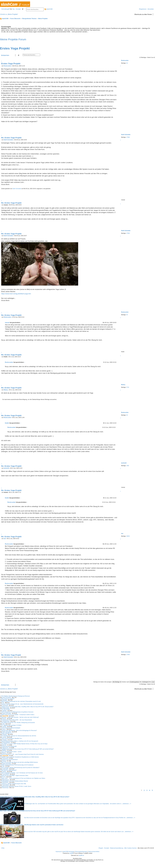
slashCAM (48, 9)
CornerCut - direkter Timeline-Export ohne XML (14, 784)
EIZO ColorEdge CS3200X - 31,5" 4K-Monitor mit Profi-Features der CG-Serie (22, 773)
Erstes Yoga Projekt (15, 48)
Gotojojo (5, 734)
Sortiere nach (132, 682)
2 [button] (144, 790)
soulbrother (5, 769)
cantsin (4, 772)
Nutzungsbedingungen (81, 852)
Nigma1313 (5, 748)
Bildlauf (4, 750)
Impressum (59, 852)
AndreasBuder (6, 742)
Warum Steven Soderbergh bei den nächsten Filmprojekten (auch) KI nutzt (21, 701)
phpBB (71, 853)
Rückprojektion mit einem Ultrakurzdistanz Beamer (14, 781)
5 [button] (152, 790)
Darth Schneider (126, 135)
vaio (3, 766)
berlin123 (124, 463)
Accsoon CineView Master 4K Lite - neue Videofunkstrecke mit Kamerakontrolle (22, 704)
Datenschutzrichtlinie (94, 852)
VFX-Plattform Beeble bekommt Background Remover (15, 696)
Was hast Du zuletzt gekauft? (9, 770)
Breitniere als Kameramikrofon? (9, 760)
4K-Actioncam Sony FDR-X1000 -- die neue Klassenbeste (16, 720)
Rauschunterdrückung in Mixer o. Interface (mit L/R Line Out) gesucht (19, 741)
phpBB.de (81, 855)
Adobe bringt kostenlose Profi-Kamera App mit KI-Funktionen (17, 765)
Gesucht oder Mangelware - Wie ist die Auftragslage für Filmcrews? (19, 731)
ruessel (4, 727)
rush (3, 724)
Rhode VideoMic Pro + (7, 733)
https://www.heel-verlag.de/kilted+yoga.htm (16, 294)
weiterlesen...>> (127, 804)
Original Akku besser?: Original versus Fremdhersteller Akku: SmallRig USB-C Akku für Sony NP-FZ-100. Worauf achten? (35, 797)
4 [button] (150, 790)
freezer (4, 719)
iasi (122, 534)
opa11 (4, 729)
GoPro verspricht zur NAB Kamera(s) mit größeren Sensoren (17, 712)
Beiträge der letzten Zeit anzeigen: (108, 682)
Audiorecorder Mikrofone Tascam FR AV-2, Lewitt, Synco (16, 786)
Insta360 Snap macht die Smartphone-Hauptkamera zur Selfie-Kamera (20, 757)
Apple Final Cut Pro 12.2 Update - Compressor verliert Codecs (18, 715)
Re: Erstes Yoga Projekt (11, 138)
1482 (128, 466)
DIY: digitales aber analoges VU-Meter (11, 725)
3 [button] (147, 790)
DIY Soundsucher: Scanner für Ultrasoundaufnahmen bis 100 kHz (19, 736)
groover (4, 745)
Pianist (4, 761)
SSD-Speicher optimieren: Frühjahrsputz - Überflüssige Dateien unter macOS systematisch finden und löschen (32, 825)
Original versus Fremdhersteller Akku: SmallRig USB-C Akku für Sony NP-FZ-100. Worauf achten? (27, 707)
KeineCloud (5, 788)
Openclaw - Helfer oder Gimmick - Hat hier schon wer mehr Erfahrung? (20, 717)
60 (127, 63)
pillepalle (5, 700)
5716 (128, 387)
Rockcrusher (125, 60)
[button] (154, 790)
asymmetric (5, 782)
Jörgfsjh (4, 711)
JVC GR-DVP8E (5, 709)
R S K (4, 777)
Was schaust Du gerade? (8, 699)
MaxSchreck (6, 780)
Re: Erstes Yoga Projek (11, 655)
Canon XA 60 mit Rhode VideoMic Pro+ (11, 738)
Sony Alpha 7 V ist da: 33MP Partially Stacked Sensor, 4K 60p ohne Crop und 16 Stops (24, 744)
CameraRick (6, 774)
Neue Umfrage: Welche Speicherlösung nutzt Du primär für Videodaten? (20, 768)
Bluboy (123, 385)
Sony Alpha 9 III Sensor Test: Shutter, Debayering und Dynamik (18, 723)
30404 (128, 536)
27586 (128, 137)
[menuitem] (13, 9)
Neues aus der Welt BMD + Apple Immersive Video (15, 776)
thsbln (7, 423)
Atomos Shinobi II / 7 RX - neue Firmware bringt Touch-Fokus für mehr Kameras (22, 754)
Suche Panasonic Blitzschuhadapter (11, 728)
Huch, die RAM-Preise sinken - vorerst (11, 752)
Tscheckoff (5, 705)
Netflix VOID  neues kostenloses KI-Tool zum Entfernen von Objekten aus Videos (23, 778)
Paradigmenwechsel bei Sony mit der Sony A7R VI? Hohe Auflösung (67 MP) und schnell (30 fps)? (27, 749)
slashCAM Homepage (68, 852)
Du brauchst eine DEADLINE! (9, 746)
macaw (7, 323)
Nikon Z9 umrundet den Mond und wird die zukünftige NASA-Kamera (19, 762)
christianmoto (6, 721)
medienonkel (6, 708)
